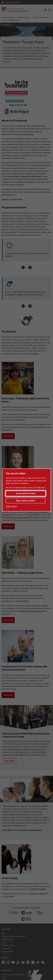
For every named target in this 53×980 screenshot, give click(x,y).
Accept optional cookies (26, 493)
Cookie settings (11, 506)
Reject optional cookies (26, 501)
